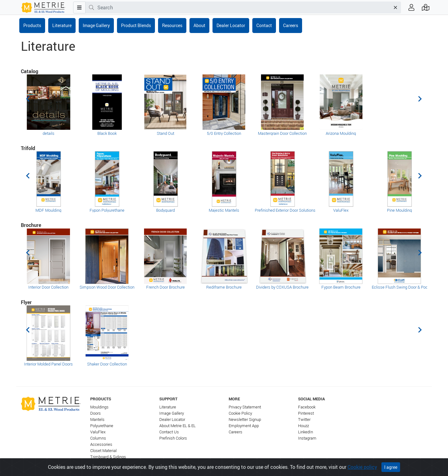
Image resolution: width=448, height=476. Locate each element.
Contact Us (169, 432)
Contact (264, 25)
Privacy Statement (245, 407)
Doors (96, 413)
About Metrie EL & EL (177, 426)
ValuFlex (98, 432)
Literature (62, 25)
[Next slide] (420, 99)
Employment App (244, 426)
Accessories (101, 444)
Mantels (97, 419)
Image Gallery (96, 25)
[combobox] (244, 7)
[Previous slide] (28, 99)
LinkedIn (306, 432)
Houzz (303, 426)
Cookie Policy (240, 413)
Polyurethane (102, 426)
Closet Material (103, 451)
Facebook (307, 407)
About (199, 25)
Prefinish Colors (173, 438)
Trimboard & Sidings (108, 457)
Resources (172, 25)
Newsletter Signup (245, 419)
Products (32, 25)
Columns (98, 438)
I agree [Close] (391, 467)
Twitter (304, 419)
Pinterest (306, 413)
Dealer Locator (231, 25)
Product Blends (136, 25)
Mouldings (99, 407)
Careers (291, 25)
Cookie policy (362, 467)
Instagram (307, 438)
